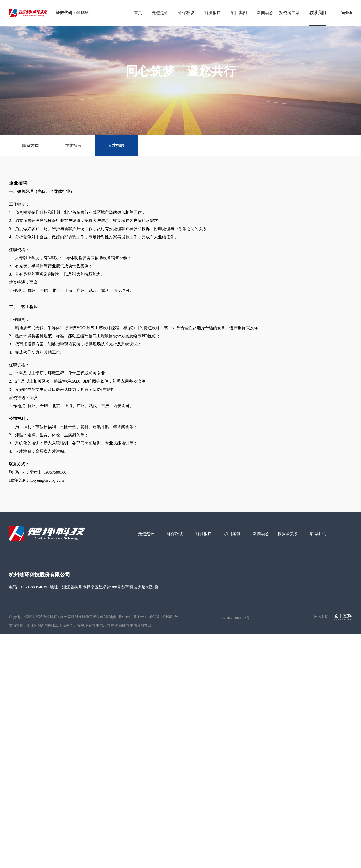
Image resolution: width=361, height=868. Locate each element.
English (346, 13)
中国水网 (103, 625)
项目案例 (239, 13)
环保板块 (186, 13)
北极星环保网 (84, 625)
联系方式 (30, 146)
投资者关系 (289, 13)
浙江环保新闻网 (39, 625)
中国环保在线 (141, 625)
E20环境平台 (63, 625)
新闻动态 (265, 13)
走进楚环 (160, 13)
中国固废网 (120, 625)
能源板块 (213, 13)
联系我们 (318, 13)
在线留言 (73, 146)
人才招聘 (116, 146)
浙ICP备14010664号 (163, 617)
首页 (138, 13)
